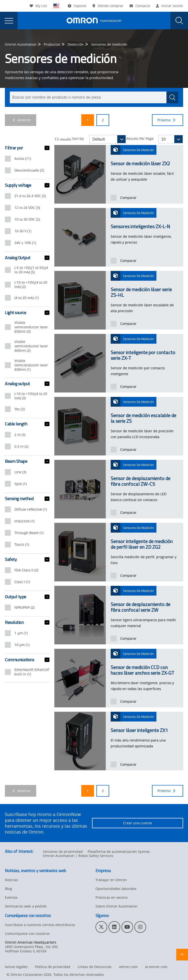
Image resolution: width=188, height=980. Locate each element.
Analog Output (27, 258)
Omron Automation (21, 44)
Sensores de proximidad (63, 851)
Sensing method (27, 499)
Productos (52, 44)
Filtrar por (27, 148)
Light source (27, 313)
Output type (27, 597)
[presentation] (9, 21)
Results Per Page (140, 139)
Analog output (27, 384)
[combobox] (94, 97)
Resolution (27, 622)
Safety (27, 559)
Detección (76, 44)
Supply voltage (27, 185)
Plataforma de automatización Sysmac (119, 851)
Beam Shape (27, 461)
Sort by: (78, 139)
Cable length (27, 424)
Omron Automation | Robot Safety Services (78, 856)
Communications (27, 660)
